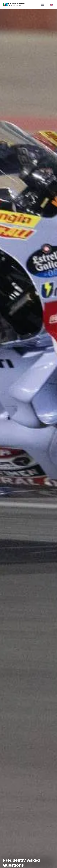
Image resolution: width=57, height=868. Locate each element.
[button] (51, 5)
